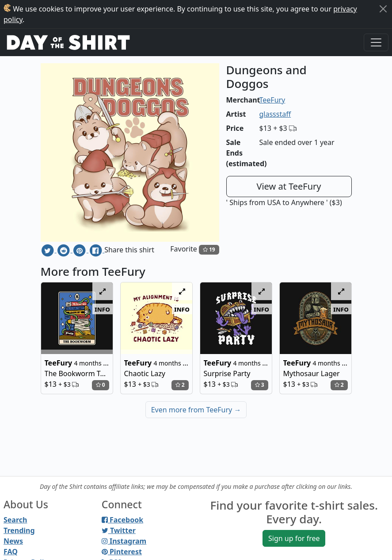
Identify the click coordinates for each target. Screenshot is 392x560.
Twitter (119, 530)
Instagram (124, 541)
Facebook (122, 520)
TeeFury (272, 100)
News (13, 541)
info (102, 309)
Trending (19, 530)
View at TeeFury (289, 186)
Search (15, 520)
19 (209, 250)
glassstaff (275, 114)
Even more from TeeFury (196, 410)
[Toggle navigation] (376, 42)
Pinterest (122, 552)
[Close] (383, 9)
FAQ (11, 552)
